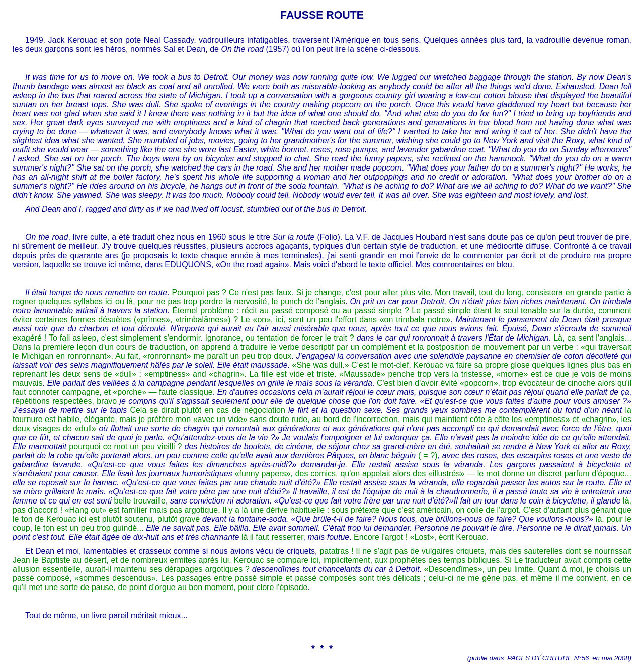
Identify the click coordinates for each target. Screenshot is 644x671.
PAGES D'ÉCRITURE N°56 (548, 658)
